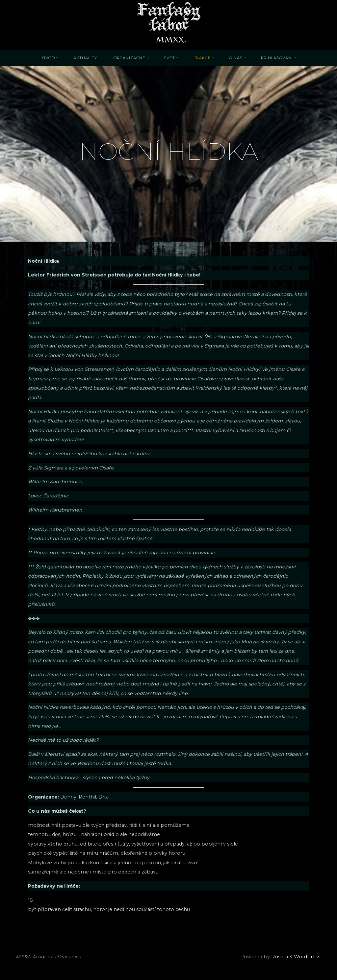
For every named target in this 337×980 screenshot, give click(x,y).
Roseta (279, 957)
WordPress (307, 957)
